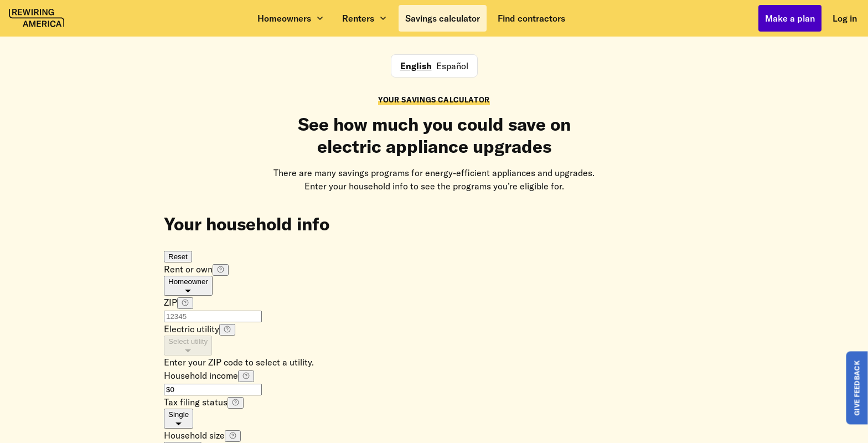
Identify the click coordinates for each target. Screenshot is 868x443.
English (416, 66)
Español (452, 66)
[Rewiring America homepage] (37, 18)
